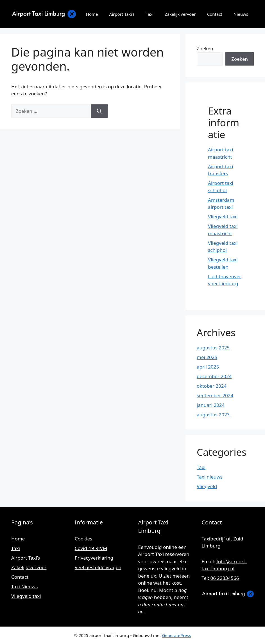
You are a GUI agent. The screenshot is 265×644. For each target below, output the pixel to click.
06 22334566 (225, 578)
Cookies (84, 539)
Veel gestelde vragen (98, 567)
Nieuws (241, 14)
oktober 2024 (212, 386)
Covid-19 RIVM (91, 548)
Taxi (150, 14)
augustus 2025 (213, 348)
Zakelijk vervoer (180, 14)
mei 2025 (207, 357)
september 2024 (215, 395)
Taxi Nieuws (24, 586)
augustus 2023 (213, 415)
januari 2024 (211, 405)
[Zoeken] (99, 111)
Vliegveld (207, 486)
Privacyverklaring (94, 558)
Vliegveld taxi (223, 216)
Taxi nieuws (210, 477)
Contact (215, 14)
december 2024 (214, 376)
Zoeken (205, 49)
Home (92, 14)
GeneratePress (176, 635)
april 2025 (208, 367)
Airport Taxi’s (122, 14)
